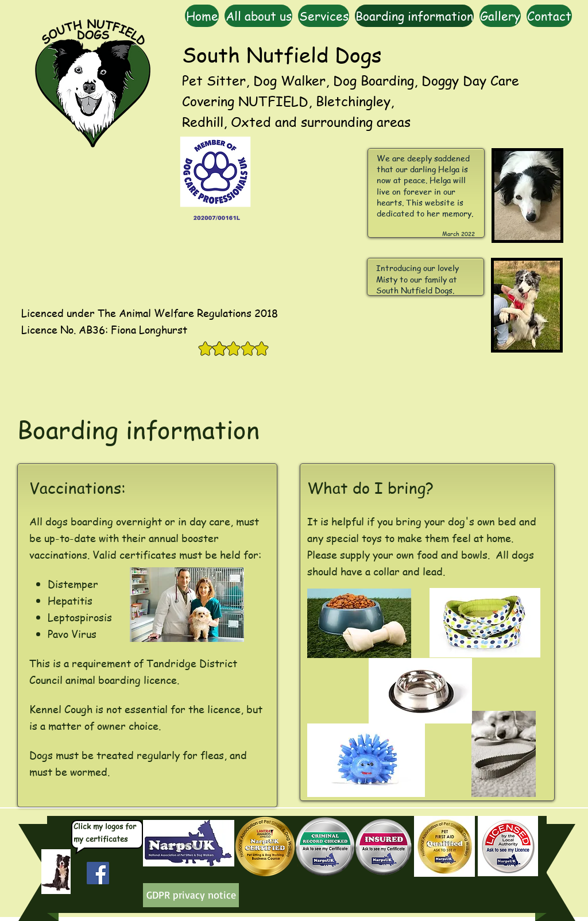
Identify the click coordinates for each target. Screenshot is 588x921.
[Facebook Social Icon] (98, 873)
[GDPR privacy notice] (191, 895)
